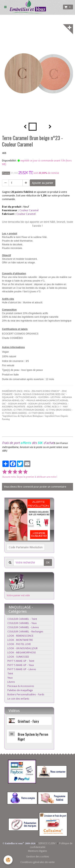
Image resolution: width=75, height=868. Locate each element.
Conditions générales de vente (37, 862)
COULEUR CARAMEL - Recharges (25, 632)
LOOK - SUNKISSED (18, 657)
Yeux (10, 678)
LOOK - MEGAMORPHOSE (22, 652)
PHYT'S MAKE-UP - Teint (21, 661)
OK (48, 562)
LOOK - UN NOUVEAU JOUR (22, 648)
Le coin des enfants (18, 699)
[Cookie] (8, 860)
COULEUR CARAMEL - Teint (22, 619)
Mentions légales (37, 851)
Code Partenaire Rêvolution (26, 547)
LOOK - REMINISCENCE (20, 636)
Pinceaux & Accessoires (21, 686)
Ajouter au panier (43, 183)
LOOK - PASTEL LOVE (19, 644)
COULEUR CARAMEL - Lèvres (23, 627)
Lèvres (11, 682)
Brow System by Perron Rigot (33, 737)
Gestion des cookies (38, 857)
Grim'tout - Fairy (28, 721)
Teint (10, 673)
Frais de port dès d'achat (28, 443)
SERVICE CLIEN (47, 843)
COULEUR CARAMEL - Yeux (22, 623)
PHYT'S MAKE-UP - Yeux (21, 665)
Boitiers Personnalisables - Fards (26, 694)
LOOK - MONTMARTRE (20, 640)
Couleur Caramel (29, 210)
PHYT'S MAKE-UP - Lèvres (22, 669)
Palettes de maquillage (20, 690)
